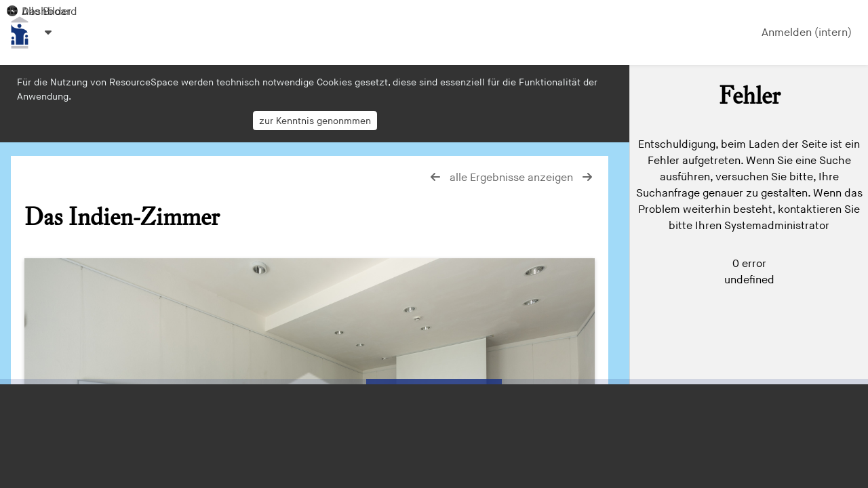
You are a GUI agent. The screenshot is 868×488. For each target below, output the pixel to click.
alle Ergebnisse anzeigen (513, 178)
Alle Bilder (39, 12)
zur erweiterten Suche (709, 146)
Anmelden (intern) (807, 33)
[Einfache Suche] (749, 87)
